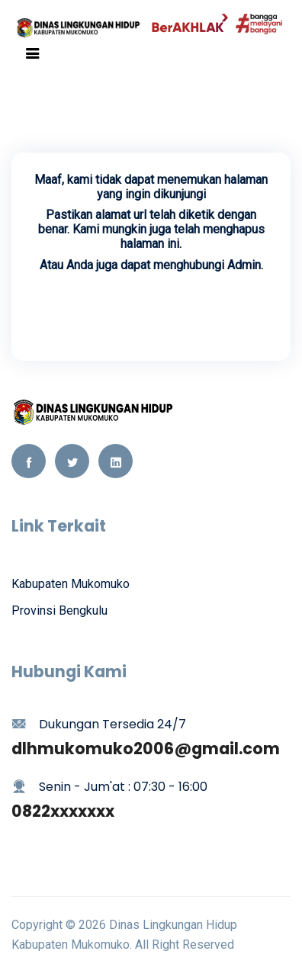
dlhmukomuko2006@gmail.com (146, 749)
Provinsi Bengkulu (59, 610)
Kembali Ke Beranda (151, 308)
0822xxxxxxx (63, 811)
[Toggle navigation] (33, 53)
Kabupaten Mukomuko (71, 584)
